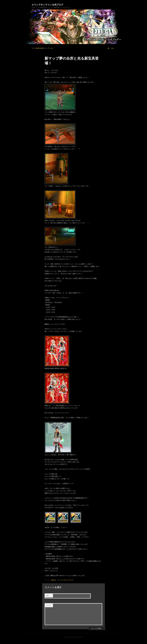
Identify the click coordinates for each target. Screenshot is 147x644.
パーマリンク (70, 580)
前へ (108, 48)
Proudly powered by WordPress (73, 637)
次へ (113, 48)
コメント (49, 605)
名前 (47, 595)
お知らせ (54, 580)
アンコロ (51, 48)
